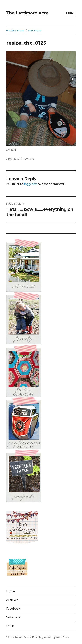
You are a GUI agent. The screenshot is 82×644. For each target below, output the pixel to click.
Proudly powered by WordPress (50, 637)
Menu (70, 13)
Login (10, 626)
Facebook (13, 609)
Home (11, 591)
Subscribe (13, 617)
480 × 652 (29, 159)
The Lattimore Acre (27, 13)
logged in (31, 184)
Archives (12, 600)
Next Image (34, 30)
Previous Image (15, 30)
